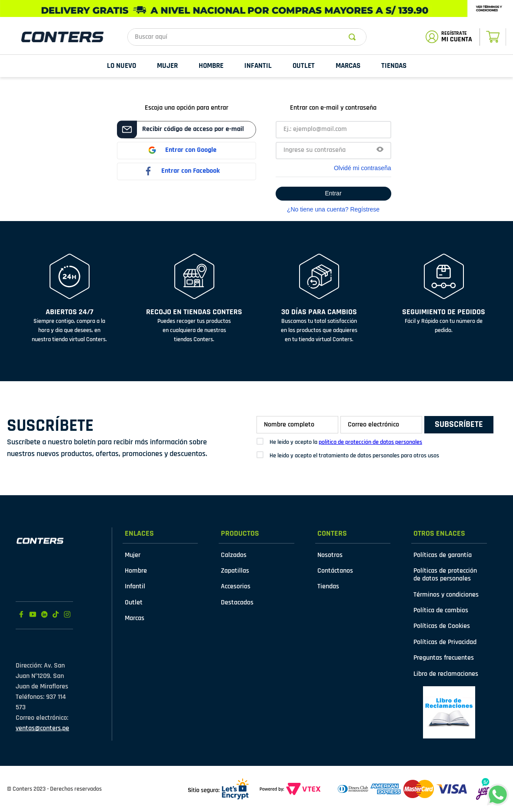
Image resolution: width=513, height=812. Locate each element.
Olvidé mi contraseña (363, 168)
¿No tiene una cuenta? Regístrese (333, 209)
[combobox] (247, 37)
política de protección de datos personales (370, 442)
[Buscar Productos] (354, 37)
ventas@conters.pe (42, 728)
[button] (380, 150)
